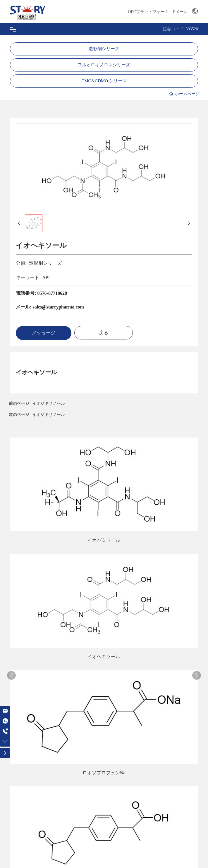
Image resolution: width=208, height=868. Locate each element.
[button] (11, 675)
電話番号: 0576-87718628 (41, 293)
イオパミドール (104, 540)
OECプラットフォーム (148, 12)
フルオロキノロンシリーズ (104, 65)
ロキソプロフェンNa (104, 773)
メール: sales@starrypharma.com (50, 307)
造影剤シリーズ (104, 49)
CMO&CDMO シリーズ (104, 81)
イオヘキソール (104, 657)
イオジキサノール (49, 414)
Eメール (180, 12)
